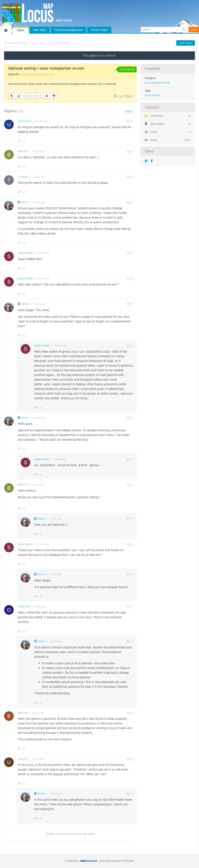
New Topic (40, 30)
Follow (128, 96)
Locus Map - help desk (16, 43)
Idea (42, 43)
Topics (21, 30)
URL (22, 141)
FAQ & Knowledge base (69, 30)
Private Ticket (99, 30)
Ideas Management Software (117, 861)
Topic (34, 43)
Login (194, 30)
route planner (153, 95)
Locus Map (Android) (59, 43)
